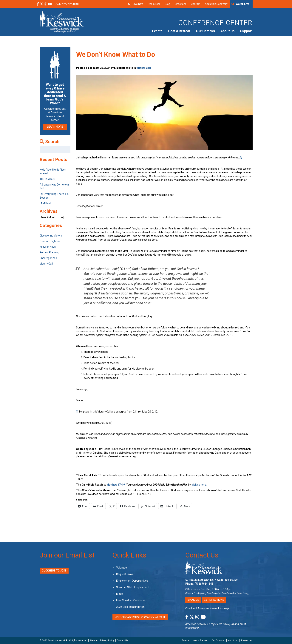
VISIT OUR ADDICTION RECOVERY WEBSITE (140, 617)
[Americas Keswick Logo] (62, 21)
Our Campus (205, 31)
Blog (168, 4)
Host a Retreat (179, 31)
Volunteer (122, 568)
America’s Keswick (58, 640)
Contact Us (202, 555)
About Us (227, 31)
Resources (154, 4)
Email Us (193, 600)
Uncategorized (48, 258)
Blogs (119, 594)
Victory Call (144, 68)
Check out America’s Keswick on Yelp (207, 608)
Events (157, 31)
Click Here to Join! (54, 571)
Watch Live (243, 4)
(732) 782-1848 (204, 584)
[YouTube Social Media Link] (50, 4)
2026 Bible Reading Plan (130, 607)
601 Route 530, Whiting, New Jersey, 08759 (211, 580)
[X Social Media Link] (41, 4)
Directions (181, 4)
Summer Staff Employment (133, 587)
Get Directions (214, 600)
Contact (196, 4)
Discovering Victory (51, 236)
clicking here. (199, 485)
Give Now (138, 4)
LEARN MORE (55, 127)
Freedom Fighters (50, 241)
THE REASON (47, 179)
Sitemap (94, 640)
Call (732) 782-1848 (67, 4)
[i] (77, 412)
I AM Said (45, 203)
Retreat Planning (50, 252)
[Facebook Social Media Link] (38, 4)
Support (246, 31)
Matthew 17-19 (116, 485)
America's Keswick (196, 624)
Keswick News (48, 247)
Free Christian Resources (131, 600)
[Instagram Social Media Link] (46, 4)
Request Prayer (125, 574)
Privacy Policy (107, 640)
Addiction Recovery (216, 4)
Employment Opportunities (132, 581)
